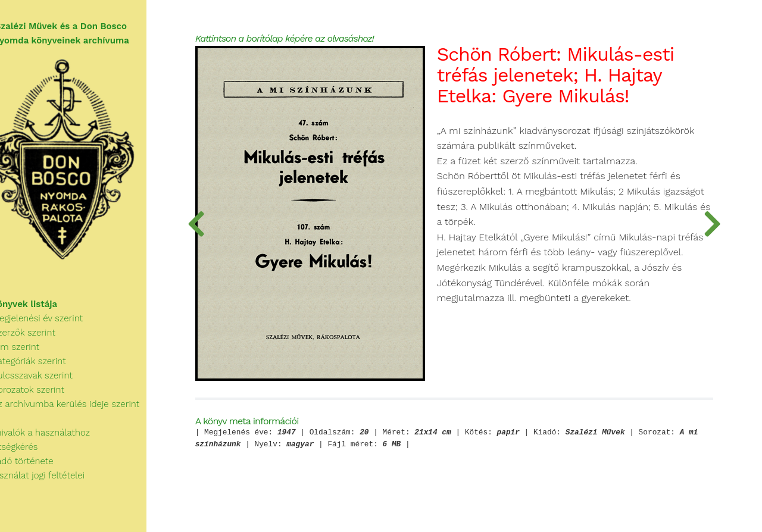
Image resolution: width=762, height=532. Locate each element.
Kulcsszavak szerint (49, 386)
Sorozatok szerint (44, 400)
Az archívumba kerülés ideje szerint (82, 414)
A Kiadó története (39, 471)
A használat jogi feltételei (54, 486)
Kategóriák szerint (45, 371)
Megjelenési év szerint (54, 328)
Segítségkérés (31, 457)
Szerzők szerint (40, 343)
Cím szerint (32, 357)
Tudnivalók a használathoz (57, 443)
